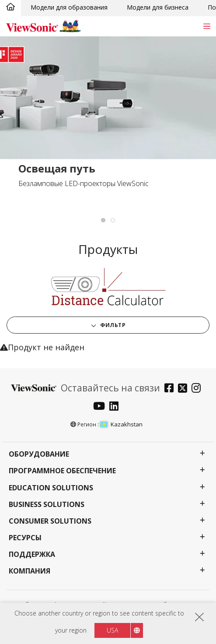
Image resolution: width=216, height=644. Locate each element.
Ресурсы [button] (25, 538)
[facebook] (171, 389)
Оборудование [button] (39, 454)
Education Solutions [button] (51, 488)
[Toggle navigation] (207, 26)
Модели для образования (69, 7)
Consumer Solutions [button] (50, 521)
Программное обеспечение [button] (62, 471)
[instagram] (198, 389)
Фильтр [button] (112, 325)
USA (112, 630)
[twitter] (185, 389)
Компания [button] (30, 571)
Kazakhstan (121, 424)
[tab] (103, 220)
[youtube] (101, 407)
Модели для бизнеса (158, 7)
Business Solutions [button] (47, 505)
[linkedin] (116, 407)
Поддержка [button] (32, 554)
